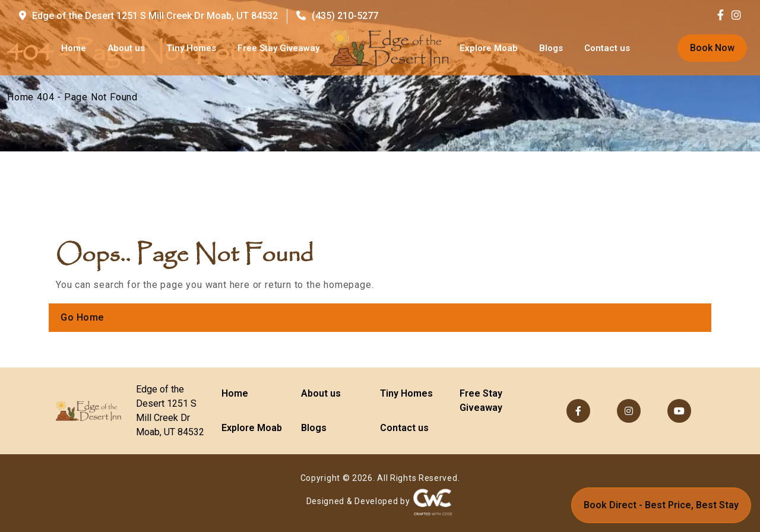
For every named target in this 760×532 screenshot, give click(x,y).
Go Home (82, 317)
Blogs (551, 48)
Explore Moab (489, 48)
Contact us (607, 48)
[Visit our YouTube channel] (679, 411)
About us (126, 48)
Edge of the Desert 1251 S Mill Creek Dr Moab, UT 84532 (148, 16)
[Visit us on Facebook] (723, 16)
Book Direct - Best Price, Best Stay (661, 505)
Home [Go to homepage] (74, 48)
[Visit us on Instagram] (736, 16)
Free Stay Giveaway (278, 48)
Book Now (712, 48)
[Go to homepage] (389, 48)
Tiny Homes (191, 48)
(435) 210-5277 (337, 16)
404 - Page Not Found (87, 97)
